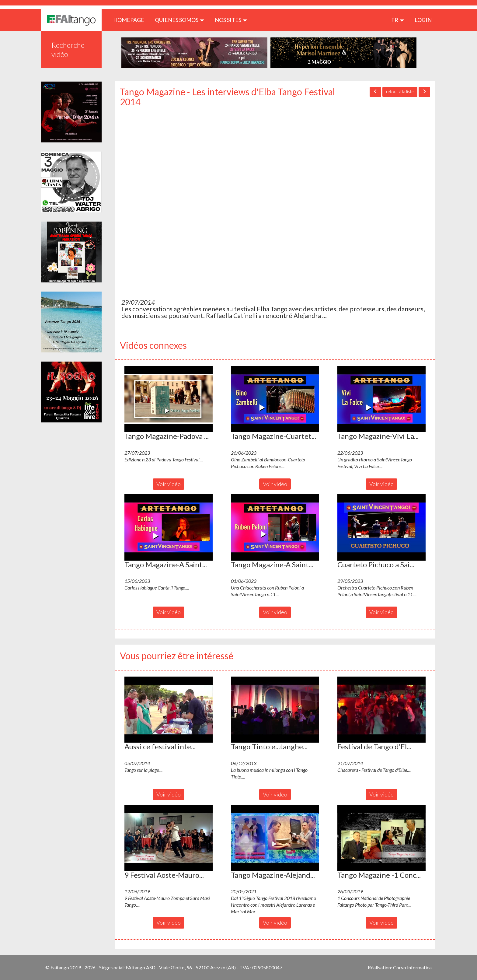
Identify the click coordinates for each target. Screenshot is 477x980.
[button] (169, 399)
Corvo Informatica (412, 967)
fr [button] (398, 20)
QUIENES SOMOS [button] (179, 20)
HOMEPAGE (131, 20)
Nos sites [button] (231, 20)
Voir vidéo (169, 484)
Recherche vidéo (68, 49)
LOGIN (423, 20)
